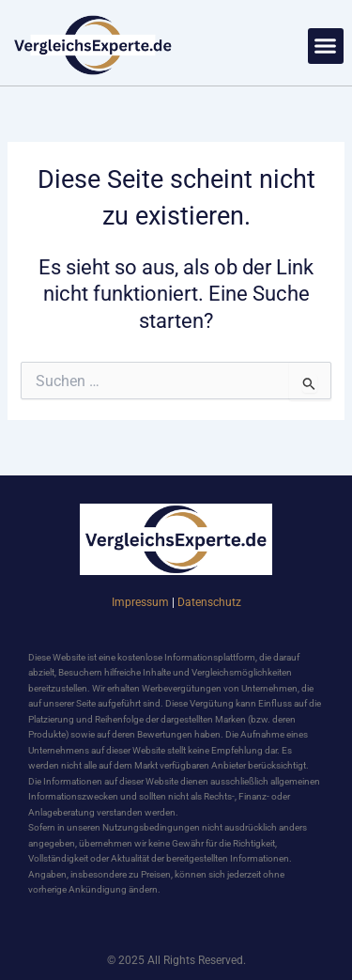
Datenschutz (209, 602)
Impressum (140, 602)
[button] (326, 46)
